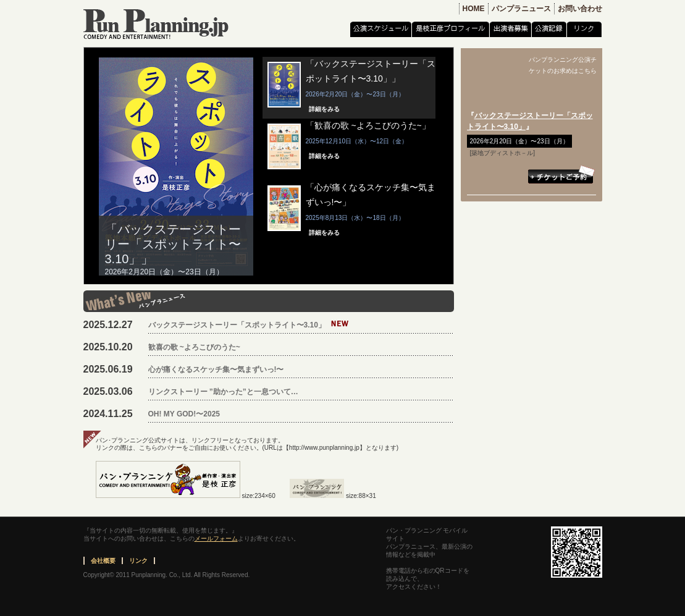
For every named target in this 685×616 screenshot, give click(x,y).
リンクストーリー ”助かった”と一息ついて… (223, 392)
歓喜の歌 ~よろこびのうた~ (194, 347)
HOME (474, 9)
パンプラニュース (521, 9)
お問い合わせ (580, 9)
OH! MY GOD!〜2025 (184, 414)
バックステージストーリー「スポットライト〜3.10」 (237, 325)
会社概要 (103, 561)
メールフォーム (216, 538)
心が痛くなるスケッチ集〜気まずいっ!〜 (216, 369)
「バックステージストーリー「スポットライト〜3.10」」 (173, 244)
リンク (138, 561)
